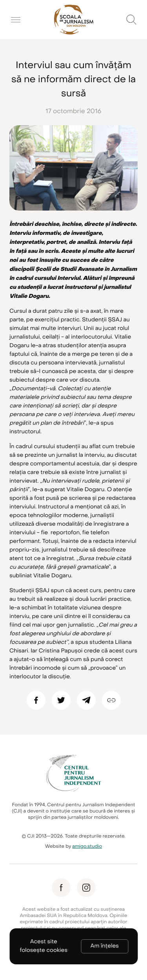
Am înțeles (105, 946)
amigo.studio (87, 847)
